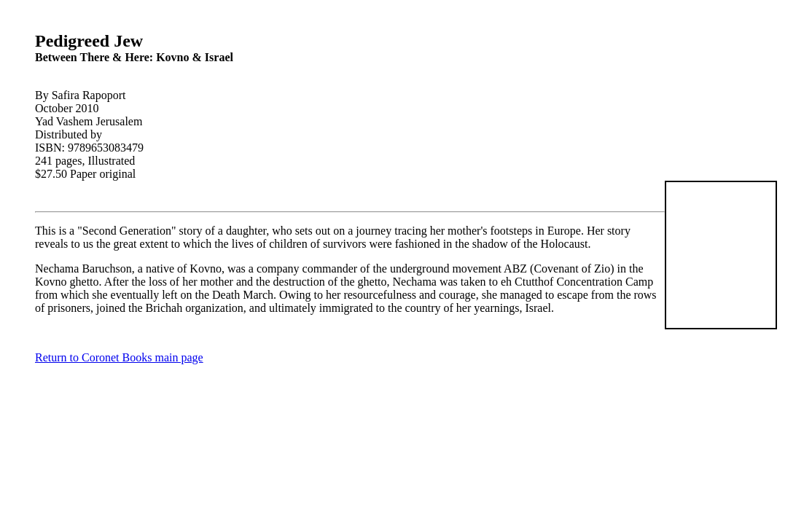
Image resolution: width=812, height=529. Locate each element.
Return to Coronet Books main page (119, 357)
